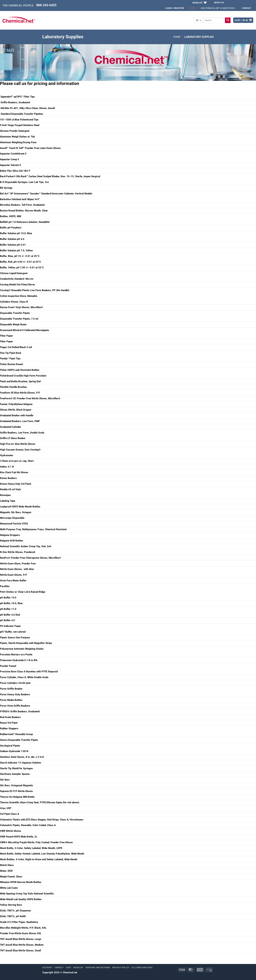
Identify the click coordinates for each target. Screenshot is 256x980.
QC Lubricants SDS (142, 967)
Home (177, 37)
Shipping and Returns (98, 967)
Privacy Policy (121, 967)
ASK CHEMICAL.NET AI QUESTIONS (219, 8)
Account (47, 967)
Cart (69, 967)
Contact (59, 967)
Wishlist (78, 967)
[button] (175, 8)
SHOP (193, 8)
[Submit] (228, 20)
